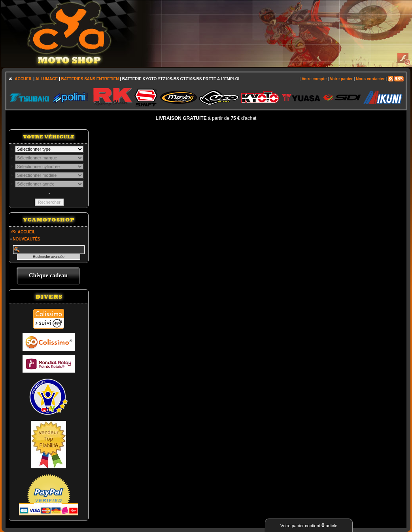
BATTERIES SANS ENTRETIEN (90, 79)
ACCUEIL (23, 79)
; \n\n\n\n (49, 149)
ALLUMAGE (46, 79)
